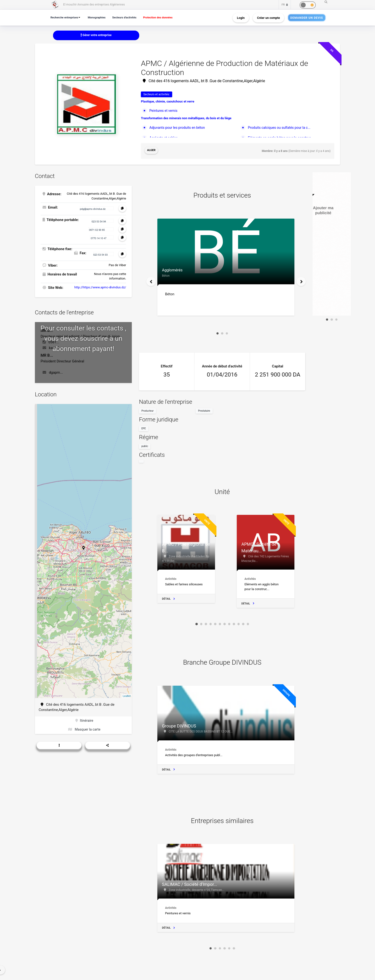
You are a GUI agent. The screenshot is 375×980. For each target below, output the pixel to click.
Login (241, 18)
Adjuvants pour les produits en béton (178, 128)
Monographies (99, 17)
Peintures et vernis (164, 111)
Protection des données (164, 17)
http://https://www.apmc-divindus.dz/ (100, 286)
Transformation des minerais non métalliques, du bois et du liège (186, 119)
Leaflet (127, 695)
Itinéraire (84, 720)
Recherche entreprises (65, 17)
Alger (152, 151)
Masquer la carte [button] (84, 729)
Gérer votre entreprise (96, 35)
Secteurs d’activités (128, 17)
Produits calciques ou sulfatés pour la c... (281, 128)
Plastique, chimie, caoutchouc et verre (168, 102)
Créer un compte (269, 18)
